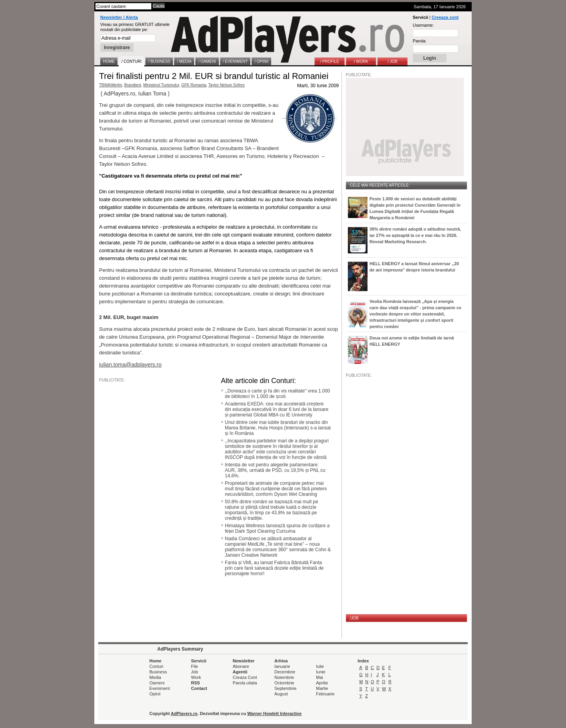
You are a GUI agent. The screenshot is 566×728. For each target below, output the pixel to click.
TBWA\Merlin (111, 85)
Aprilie (322, 683)
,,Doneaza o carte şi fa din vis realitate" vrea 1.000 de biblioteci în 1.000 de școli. (277, 394)
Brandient (133, 85)
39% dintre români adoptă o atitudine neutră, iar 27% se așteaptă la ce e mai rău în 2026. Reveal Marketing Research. (415, 235)
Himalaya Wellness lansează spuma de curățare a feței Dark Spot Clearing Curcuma (277, 528)
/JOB (354, 618)
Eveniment (160, 688)
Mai (320, 677)
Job (195, 672)
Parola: (420, 41)
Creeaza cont (445, 17)
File (195, 666)
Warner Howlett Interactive (274, 713)
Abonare (241, 666)
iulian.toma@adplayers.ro (130, 365)
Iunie (321, 672)
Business (158, 672)
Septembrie (285, 688)
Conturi (156, 666)
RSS (196, 683)
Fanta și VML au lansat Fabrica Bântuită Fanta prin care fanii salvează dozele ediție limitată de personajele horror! (274, 568)
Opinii (155, 694)
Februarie (325, 694)
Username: (423, 25)
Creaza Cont (245, 677)
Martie (322, 688)
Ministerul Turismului (161, 85)
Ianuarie (282, 666)
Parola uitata (245, 683)
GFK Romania (194, 85)
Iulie (320, 666)
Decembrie (285, 672)
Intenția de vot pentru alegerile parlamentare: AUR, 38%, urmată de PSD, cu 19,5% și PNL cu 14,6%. (275, 470)
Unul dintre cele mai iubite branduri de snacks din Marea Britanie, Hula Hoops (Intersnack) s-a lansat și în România (278, 428)
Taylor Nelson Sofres (226, 85)
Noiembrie (284, 677)
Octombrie (284, 683)
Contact (199, 688)
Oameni (157, 683)
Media (155, 677)
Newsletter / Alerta (119, 17)
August (281, 694)
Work (196, 677)
